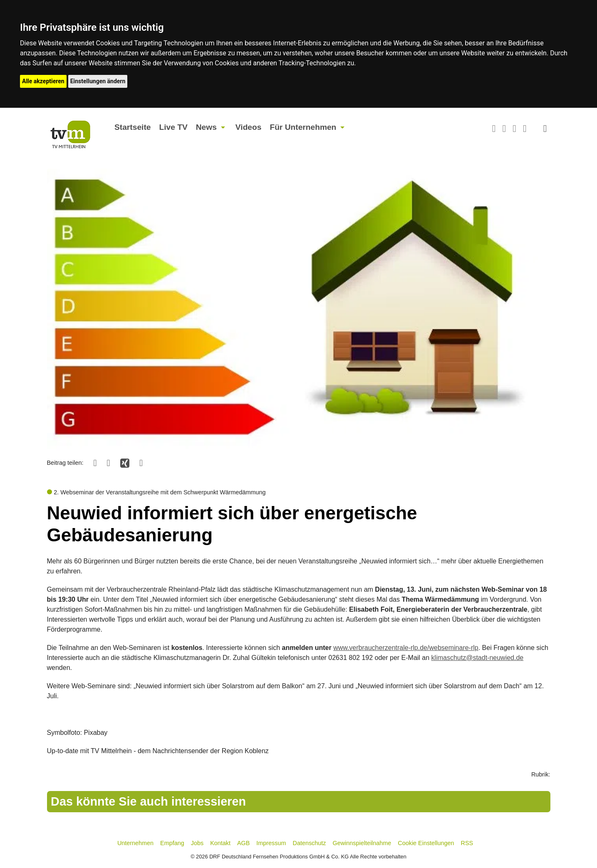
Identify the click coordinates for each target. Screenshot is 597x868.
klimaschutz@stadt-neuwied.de (478, 658)
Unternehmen (135, 843)
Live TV (173, 127)
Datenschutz (310, 843)
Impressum (271, 843)
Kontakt (220, 843)
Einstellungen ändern (98, 81)
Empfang (172, 843)
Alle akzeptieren (43, 81)
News (206, 127)
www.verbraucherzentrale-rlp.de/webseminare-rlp (406, 648)
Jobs (197, 843)
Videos (249, 127)
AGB (243, 843)
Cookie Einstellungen (426, 843)
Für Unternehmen (303, 127)
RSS (467, 843)
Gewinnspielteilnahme (362, 843)
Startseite (133, 127)
